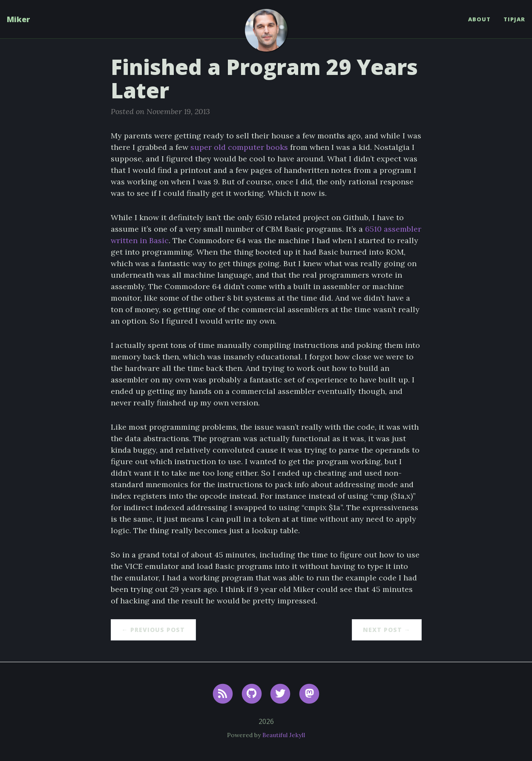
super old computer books (239, 147)
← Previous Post (153, 630)
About (479, 19)
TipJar (514, 19)
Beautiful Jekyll (284, 735)
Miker (18, 19)
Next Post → (387, 630)
